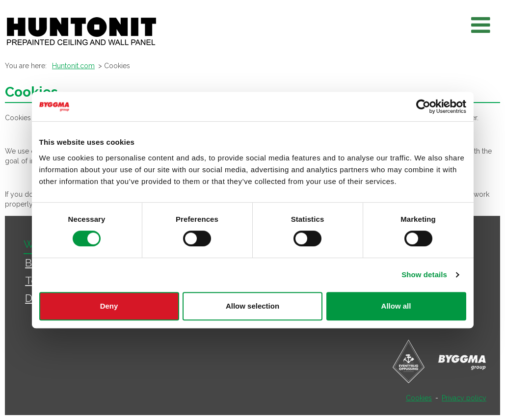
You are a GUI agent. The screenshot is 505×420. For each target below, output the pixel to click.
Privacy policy (464, 398)
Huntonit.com (73, 66)
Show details (424, 275)
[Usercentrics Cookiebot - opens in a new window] (423, 106)
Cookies (419, 398)
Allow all (396, 306)
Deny (109, 306)
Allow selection (252, 306)
